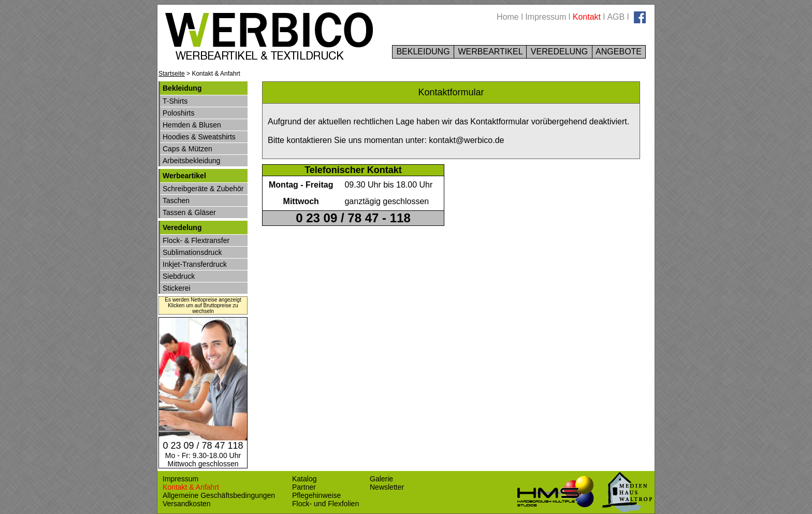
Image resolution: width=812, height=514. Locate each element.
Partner (304, 487)
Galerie (381, 479)
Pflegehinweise (316, 495)
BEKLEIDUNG (423, 52)
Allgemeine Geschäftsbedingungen (219, 495)
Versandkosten (187, 504)
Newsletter (387, 487)
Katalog (304, 479)
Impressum (546, 17)
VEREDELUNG (559, 52)
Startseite (172, 74)
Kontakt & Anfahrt (191, 487)
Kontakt (587, 17)
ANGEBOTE (619, 52)
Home (508, 17)
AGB (616, 17)
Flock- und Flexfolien (325, 504)
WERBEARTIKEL (490, 52)
